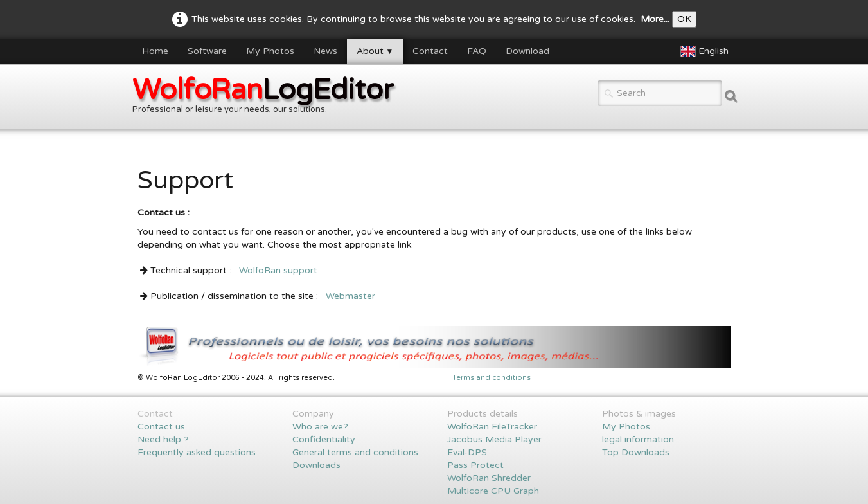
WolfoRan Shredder (489, 478)
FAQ (477, 51)
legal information (638, 439)
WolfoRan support (278, 270)
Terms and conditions (492, 378)
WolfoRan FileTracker (492, 427)
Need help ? (163, 439)
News (325, 51)
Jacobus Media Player (494, 439)
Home (155, 51)
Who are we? (320, 427)
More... (655, 19)
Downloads (316, 465)
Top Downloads (636, 452)
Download (527, 51)
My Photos (270, 51)
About (375, 51)
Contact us (161, 427)
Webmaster (350, 296)
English (705, 51)
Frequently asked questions (197, 452)
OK (684, 19)
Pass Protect (475, 465)
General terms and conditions (355, 452)
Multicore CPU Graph (493, 491)
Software (207, 51)
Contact (430, 51)
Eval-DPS (467, 452)
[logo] (268, 98)
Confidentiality (324, 439)
